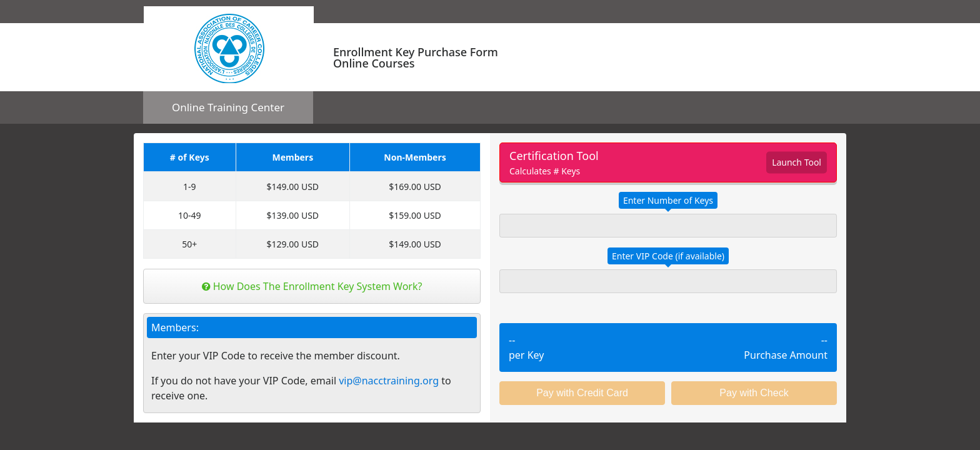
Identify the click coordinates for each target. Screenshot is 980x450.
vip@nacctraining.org (389, 381)
